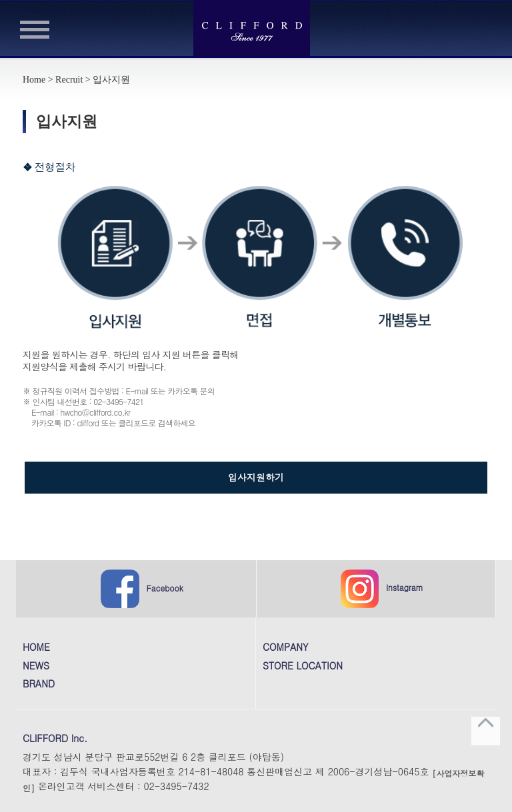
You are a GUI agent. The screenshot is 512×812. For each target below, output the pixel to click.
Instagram (382, 589)
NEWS (36, 666)
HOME (36, 647)
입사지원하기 (256, 477)
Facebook (142, 589)
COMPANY (285, 647)
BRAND (39, 684)
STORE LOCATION (303, 666)
